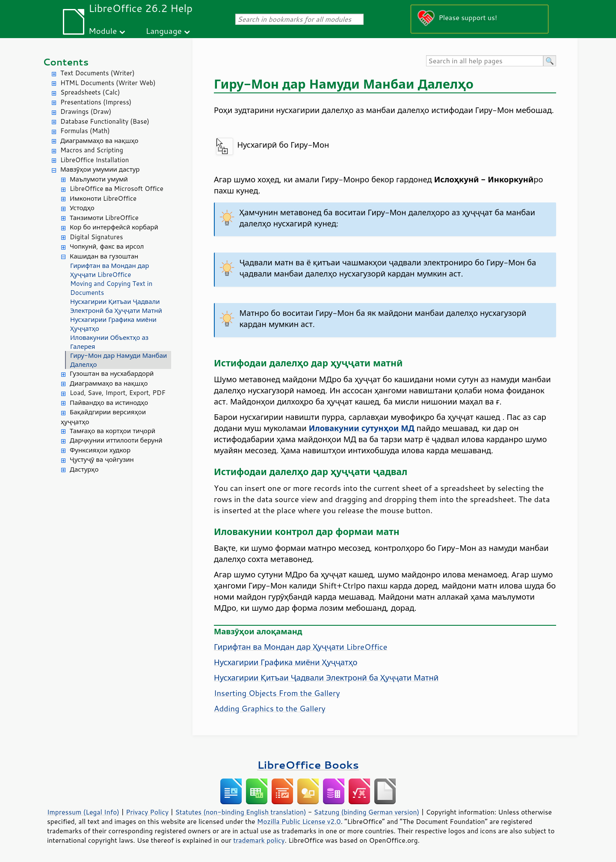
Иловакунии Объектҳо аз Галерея (109, 342)
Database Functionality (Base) (105, 121)
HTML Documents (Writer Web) (108, 83)
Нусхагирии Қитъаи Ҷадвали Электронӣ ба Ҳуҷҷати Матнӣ (116, 306)
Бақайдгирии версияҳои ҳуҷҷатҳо (103, 417)
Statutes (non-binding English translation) (240, 812)
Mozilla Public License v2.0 (299, 821)
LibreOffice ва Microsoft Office (117, 189)
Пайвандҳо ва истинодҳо (109, 403)
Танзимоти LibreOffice (104, 218)
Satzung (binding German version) (367, 812)
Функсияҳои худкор (100, 450)
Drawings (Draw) (86, 111)
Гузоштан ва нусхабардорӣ (112, 373)
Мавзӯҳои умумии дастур (100, 169)
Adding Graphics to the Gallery (270, 708)
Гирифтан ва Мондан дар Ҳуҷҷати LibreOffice (110, 270)
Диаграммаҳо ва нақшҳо (99, 141)
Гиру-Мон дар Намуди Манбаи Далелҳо (118, 360)
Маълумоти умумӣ (99, 179)
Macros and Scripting (92, 150)
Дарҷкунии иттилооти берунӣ (116, 440)
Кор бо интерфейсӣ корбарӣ (114, 227)
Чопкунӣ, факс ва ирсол (107, 246)
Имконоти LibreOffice (103, 198)
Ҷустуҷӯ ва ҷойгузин (102, 459)
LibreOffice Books (308, 765)
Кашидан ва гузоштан (104, 256)
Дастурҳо (84, 469)
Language (164, 31)
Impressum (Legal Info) (83, 812)
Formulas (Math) (85, 131)
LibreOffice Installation (95, 160)
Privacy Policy (147, 812)
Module (103, 31)
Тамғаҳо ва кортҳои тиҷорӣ (113, 431)
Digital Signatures (96, 237)
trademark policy (259, 840)
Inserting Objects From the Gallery (277, 693)
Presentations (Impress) (96, 102)
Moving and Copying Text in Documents (111, 288)
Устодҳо (82, 208)
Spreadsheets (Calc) (90, 92)
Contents (66, 62)
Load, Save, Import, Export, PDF (118, 393)
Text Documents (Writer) (98, 73)
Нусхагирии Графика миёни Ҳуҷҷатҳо (113, 324)
